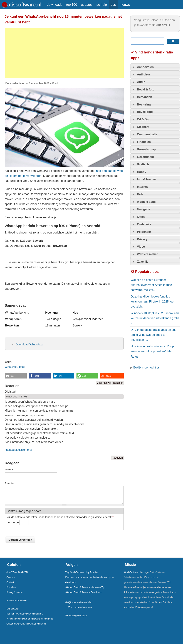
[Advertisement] (64, 53)
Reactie (10, 483)
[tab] (155, 67)
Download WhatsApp (29, 344)
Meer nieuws (104, 383)
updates (87, 5)
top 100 (72, 5)
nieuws (125, 5)
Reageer (118, 383)
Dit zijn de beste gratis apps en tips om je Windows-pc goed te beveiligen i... (153, 335)
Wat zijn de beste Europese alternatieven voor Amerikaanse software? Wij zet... (151, 285)
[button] (16, 376)
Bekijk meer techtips (146, 367)
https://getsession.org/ (18, 450)
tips (113, 5)
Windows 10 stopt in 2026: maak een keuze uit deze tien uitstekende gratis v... (155, 318)
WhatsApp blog (15, 367)
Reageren (117, 458)
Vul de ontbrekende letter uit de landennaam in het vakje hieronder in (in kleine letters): (60, 517)
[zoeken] (147, 41)
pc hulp (102, 5)
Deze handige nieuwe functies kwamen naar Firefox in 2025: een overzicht (153, 301)
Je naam (10, 469)
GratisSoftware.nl (132, 572)
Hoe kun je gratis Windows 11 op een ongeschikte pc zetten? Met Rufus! (152, 351)
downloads (55, 5)
